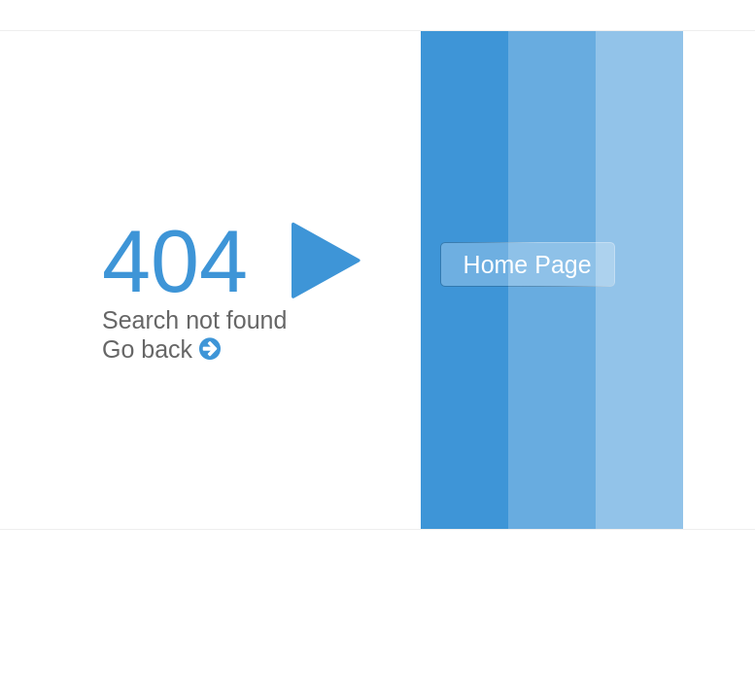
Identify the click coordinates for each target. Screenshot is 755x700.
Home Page (528, 264)
